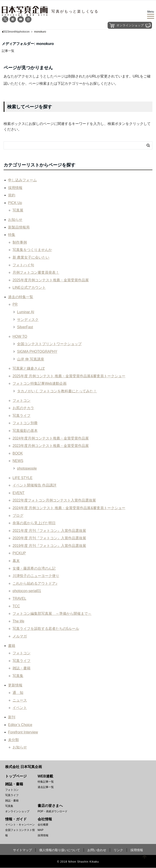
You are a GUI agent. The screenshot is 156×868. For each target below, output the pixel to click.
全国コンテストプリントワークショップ (49, 344)
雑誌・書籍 (22, 668)
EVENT (18, 493)
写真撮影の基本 (25, 431)
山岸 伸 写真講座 (31, 359)
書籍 (12, 646)
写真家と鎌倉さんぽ (29, 368)
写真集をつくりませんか (32, 250)
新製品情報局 (19, 227)
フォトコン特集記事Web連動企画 (40, 384)
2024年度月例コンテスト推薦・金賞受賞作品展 (51, 438)
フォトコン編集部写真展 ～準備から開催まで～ (52, 614)
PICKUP (19, 553)
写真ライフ (22, 416)
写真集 (18, 676)
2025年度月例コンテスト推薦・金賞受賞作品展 (51, 280)
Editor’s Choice (20, 725)
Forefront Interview (23, 732)
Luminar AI (26, 312)
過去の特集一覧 (21, 297)
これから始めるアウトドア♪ (35, 583)
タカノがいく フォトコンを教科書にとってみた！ (57, 391)
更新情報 (15, 685)
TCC (16, 606)
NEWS (18, 461)
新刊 (12, 717)
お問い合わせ (97, 850)
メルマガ (20, 636)
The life (18, 621)
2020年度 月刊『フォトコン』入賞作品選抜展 (49, 538)
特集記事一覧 (46, 782)
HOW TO (20, 336)
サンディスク (28, 320)
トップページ (16, 776)
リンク (118, 850)
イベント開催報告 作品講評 (35, 485)
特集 (12, 235)
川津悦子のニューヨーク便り (36, 576)
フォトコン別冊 (25, 423)
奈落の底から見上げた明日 (34, 523)
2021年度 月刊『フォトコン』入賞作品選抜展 (49, 531)
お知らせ (15, 220)
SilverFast (25, 327)
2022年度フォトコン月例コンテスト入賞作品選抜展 (54, 501)
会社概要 (43, 825)
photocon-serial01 (27, 591)
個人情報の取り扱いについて (60, 850)
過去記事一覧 (46, 787)
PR (15, 305)
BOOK (18, 453)
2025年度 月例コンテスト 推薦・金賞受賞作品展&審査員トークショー (69, 376)
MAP (41, 830)
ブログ (18, 516)
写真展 (18, 210)
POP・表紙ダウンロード (53, 811)
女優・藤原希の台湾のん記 (34, 568)
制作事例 (20, 242)
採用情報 (15, 188)
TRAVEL (19, 598)
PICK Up (15, 203)
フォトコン (22, 401)
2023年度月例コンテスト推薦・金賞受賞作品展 (51, 446)
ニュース (20, 700)
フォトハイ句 (23, 265)
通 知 (18, 693)
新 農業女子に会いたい (31, 257)
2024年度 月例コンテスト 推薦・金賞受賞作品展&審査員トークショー (69, 508)
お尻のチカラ (23, 408)
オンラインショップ (17, 811)
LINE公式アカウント (29, 288)
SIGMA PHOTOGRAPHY (37, 352)
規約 (12, 195)
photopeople (27, 468)
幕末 (16, 561)
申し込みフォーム (22, 180)
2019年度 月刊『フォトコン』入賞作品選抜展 (49, 546)
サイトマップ (22, 850)
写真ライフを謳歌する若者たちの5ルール (46, 629)
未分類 (13, 740)
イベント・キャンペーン (20, 825)
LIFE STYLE (23, 478)
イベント (20, 708)
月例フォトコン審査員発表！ (36, 272)
